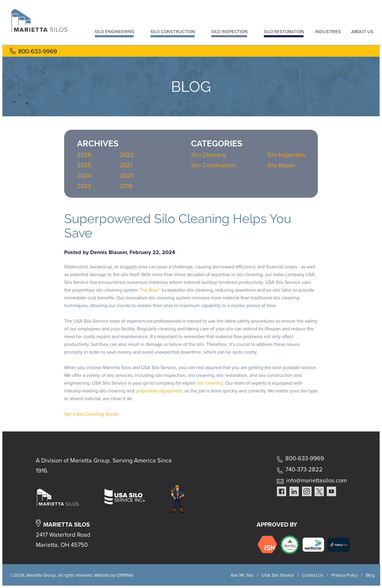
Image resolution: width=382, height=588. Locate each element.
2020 (127, 176)
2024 (84, 176)
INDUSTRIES (328, 32)
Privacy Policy (345, 575)
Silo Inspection (286, 155)
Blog (370, 575)
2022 (127, 155)
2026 (84, 155)
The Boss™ (150, 290)
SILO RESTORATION (284, 32)
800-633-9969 (38, 51)
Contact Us (313, 575)
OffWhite (125, 575)
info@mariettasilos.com (316, 480)
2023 (84, 186)
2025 (84, 165)
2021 (126, 165)
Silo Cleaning (208, 155)
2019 (126, 186)
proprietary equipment (159, 391)
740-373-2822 (304, 469)
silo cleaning (210, 383)
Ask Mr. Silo (242, 575)
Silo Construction (213, 165)
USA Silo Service (278, 575)
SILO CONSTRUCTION (173, 32)
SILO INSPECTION (229, 32)
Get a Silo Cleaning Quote (91, 414)
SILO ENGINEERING (115, 32)
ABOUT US (362, 32)
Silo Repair (281, 165)
